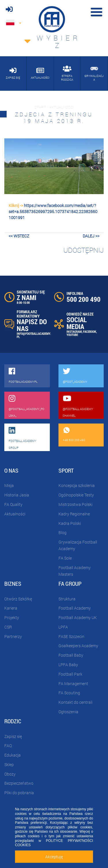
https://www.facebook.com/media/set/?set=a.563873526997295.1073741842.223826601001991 (53, 211)
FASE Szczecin (71, 636)
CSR (8, 627)
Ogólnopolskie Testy (76, 495)
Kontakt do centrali (75, 702)
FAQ (8, 746)
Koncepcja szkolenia (77, 485)
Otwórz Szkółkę (18, 599)
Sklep (9, 764)
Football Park (70, 674)
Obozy (10, 774)
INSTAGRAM (74, 331)
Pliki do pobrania (19, 793)
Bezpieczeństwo (19, 783)
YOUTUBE (72, 335)
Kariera (11, 608)
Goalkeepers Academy (78, 646)
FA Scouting (69, 693)
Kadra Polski (70, 523)
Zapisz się (13, 736)
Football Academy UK (78, 617)
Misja (9, 485)
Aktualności (15, 514)
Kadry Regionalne (74, 514)
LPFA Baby (68, 665)
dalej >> (91, 236)
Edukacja (13, 755)
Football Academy (75, 608)
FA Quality (13, 504)
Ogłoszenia (68, 712)
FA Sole (65, 558)
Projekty (12, 617)
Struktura (67, 599)
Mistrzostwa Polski (75, 504)
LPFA (63, 627)
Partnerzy (13, 636)
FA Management (73, 684)
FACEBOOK (90, 331)
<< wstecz (19, 236)
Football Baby (71, 655)
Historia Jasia (17, 495)
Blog (62, 532)
